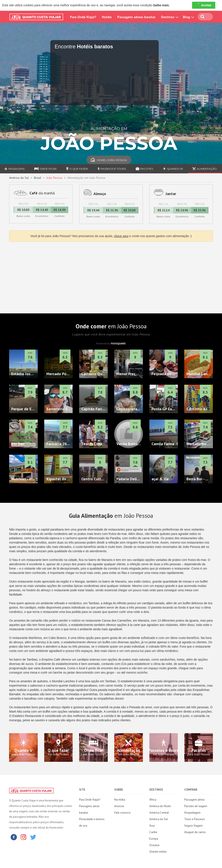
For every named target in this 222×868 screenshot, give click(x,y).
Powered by (111, 343)
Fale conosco (122, 813)
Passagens (14, 169)
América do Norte (160, 806)
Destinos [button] (169, 17)
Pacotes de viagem (196, 806)
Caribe (153, 832)
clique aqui (121, 236)
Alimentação (205, 169)
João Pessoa (54, 178)
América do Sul (19, 178)
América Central (159, 813)
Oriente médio (158, 852)
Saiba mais (161, 5)
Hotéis (107, 17)
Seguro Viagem (193, 826)
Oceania (154, 845)
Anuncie (119, 806)
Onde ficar (45, 169)
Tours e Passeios (195, 819)
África (153, 800)
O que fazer (77, 169)
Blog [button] (188, 17)
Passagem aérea (194, 800)
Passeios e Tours (112, 169)
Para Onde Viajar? (83, 17)
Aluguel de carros (195, 832)
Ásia (152, 826)
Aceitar (204, 5)
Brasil (38, 178)
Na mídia (120, 800)
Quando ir (173, 169)
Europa (154, 839)
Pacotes (144, 169)
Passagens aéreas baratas (136, 17)
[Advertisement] (111, 276)
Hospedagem (192, 813)
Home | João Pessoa (109, 160)
